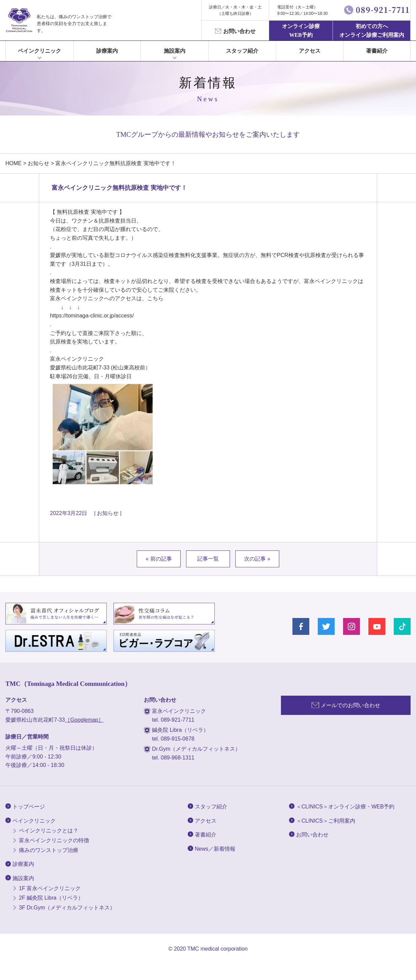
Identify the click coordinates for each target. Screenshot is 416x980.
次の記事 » (257, 559)
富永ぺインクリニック (19, 20)
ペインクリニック (40, 51)
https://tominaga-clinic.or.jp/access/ (92, 316)
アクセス (310, 51)
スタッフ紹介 (242, 51)
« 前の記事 (159, 559)
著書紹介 (377, 51)
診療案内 (107, 51)
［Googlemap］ (84, 720)
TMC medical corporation (218, 949)
